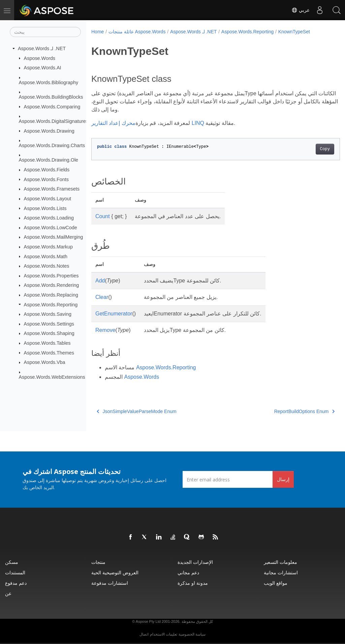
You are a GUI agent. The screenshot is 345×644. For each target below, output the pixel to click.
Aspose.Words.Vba (45, 362)
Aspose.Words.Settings (49, 324)
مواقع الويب (276, 583)
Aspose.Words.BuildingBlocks (51, 97)
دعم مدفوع (16, 583)
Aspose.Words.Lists (45, 208)
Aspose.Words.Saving (48, 314)
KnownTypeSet (294, 32)
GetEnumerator (114, 314)
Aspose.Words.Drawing (49, 131)
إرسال (283, 479)
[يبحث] (45, 32)
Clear (102, 297)
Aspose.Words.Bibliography (49, 82)
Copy (307, 149)
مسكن (12, 562)
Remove (105, 330)
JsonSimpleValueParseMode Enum (137, 411)
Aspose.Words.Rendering (52, 285)
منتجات (98, 562)
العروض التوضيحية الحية (115, 572)
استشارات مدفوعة (110, 583)
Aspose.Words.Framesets (52, 189)
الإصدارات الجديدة (195, 562)
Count (103, 216)
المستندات (15, 572)
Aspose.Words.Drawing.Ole (49, 160)
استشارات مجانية (281, 572)
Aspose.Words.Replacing (51, 295)
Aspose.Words (40, 58)
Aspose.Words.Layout (48, 199)
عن (8, 593)
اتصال (144, 634)
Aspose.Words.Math (46, 256)
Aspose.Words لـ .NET (42, 48)
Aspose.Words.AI (43, 68)
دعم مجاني (188, 572)
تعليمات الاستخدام (164, 634)
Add (100, 281)
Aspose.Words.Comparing (52, 106)
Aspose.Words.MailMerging (54, 237)
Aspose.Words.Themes (49, 352)
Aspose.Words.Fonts (46, 179)
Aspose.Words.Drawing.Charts (52, 145)
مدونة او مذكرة (193, 583)
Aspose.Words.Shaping (49, 333)
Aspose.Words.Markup (48, 247)
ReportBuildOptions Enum (287, 411)
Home (98, 32)
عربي (301, 10)
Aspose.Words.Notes (47, 266)
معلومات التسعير (280, 562)
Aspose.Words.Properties (51, 276)
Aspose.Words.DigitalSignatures (54, 121)
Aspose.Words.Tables (47, 343)
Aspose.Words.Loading (49, 218)
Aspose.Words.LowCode (51, 228)
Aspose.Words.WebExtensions (52, 377)
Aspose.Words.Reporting (51, 304)
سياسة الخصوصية (192, 634)
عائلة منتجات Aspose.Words (137, 32)
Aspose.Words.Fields (47, 170)
